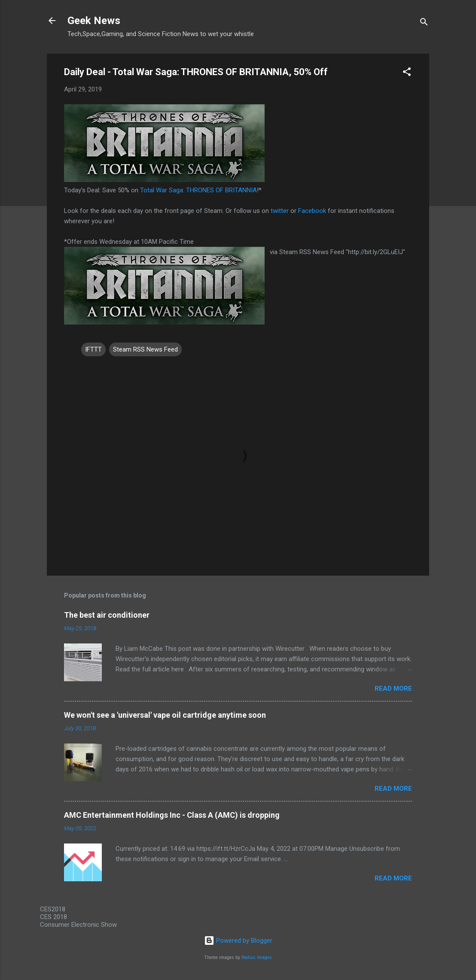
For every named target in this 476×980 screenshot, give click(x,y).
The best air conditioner (107, 615)
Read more (393, 689)
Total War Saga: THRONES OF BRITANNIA (198, 190)
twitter (280, 211)
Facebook (312, 211)
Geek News (94, 21)
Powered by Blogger (238, 941)
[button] (407, 73)
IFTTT (93, 349)
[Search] (424, 23)
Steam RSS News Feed (145, 349)
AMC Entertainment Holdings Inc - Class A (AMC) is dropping (172, 815)
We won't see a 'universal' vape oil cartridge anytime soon (165, 715)
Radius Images (257, 957)
